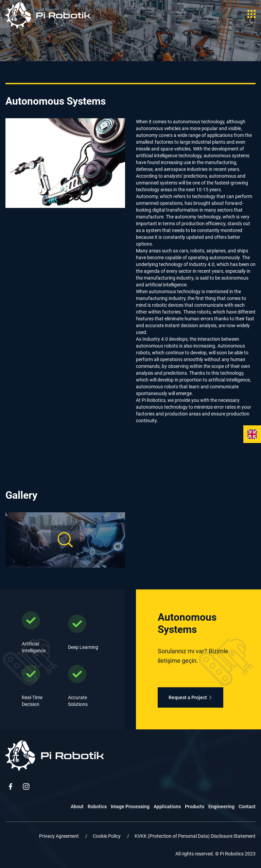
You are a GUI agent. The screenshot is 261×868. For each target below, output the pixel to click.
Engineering (221, 807)
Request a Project (190, 697)
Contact (247, 807)
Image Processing (130, 807)
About (77, 807)
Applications (167, 807)
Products (195, 807)
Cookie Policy (107, 836)
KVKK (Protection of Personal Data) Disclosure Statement (195, 836)
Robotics (97, 807)
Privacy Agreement (59, 836)
